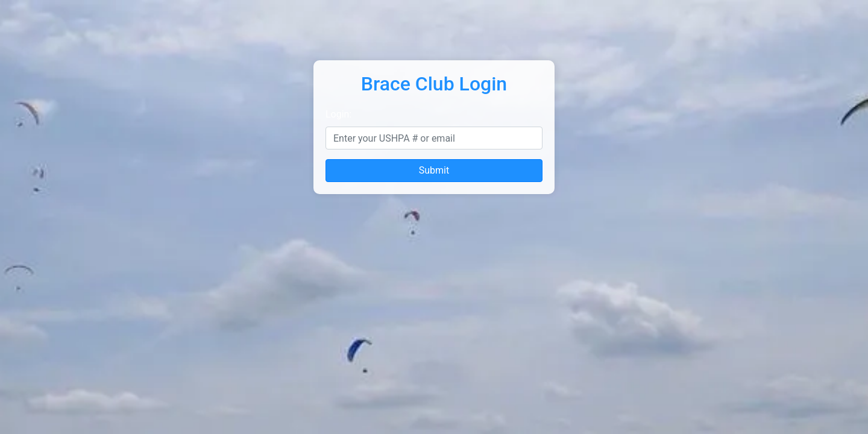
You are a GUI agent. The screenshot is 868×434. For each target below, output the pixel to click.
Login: (338, 114)
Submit (434, 170)
